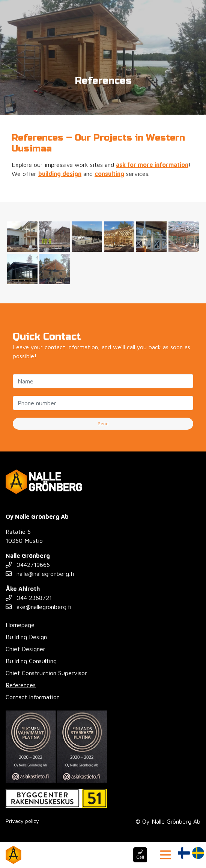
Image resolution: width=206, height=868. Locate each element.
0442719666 (28, 565)
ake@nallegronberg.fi (38, 607)
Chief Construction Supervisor (46, 673)
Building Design (26, 637)
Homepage (20, 625)
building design (60, 174)
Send (103, 423)
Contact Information (33, 697)
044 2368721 (29, 598)
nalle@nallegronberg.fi (40, 574)
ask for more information (152, 165)
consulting (109, 174)
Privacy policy (22, 821)
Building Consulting (31, 661)
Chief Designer (26, 649)
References (21, 685)
